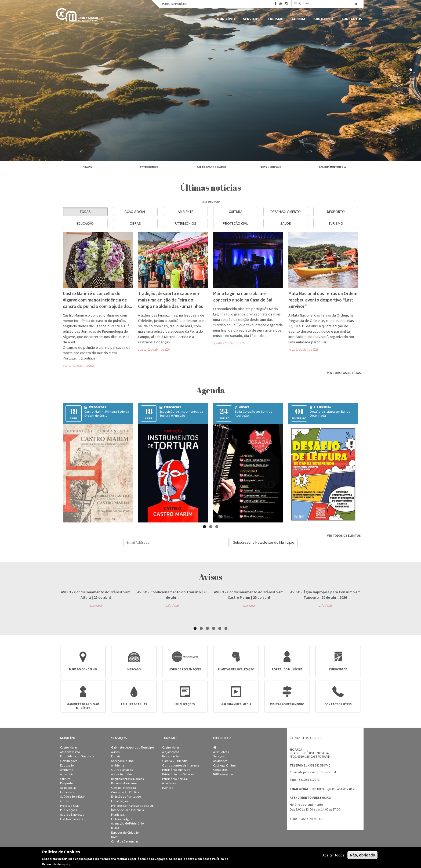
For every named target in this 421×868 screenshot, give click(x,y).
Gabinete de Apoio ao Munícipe (132, 747)
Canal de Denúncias (125, 841)
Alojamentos (171, 752)
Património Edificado (176, 770)
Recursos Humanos (124, 783)
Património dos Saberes (178, 774)
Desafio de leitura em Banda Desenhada (330, 414)
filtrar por (211, 202)
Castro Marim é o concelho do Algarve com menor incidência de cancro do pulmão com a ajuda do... (97, 300)
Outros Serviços (122, 770)
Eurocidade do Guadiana (77, 756)
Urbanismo (68, 792)
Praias (87, 167)
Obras (135, 223)
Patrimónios (149, 167)
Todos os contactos (306, 819)
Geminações (69, 761)
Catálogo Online (224, 765)
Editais (116, 756)
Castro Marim (69, 747)
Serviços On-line (122, 761)
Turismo (275, 19)
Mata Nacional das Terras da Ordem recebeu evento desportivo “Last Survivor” (323, 300)
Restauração (171, 756)
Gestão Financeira (124, 788)
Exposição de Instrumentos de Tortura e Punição (181, 414)
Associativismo (70, 752)
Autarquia (67, 774)
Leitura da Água (122, 819)
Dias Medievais (271, 167)
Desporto (336, 212)
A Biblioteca (221, 752)
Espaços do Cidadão (125, 833)
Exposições (95, 407)
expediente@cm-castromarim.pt (335, 789)
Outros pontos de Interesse (181, 765)
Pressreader (223, 774)
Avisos (115, 752)
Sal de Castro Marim (211, 167)
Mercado (134, 669)
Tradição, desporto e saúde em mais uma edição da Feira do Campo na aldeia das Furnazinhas (170, 300)
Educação (85, 223)
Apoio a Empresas (72, 815)
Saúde (286, 223)
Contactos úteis (338, 704)
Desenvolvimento (286, 212)
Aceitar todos (333, 855)
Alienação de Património (128, 823)
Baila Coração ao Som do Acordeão (254, 414)
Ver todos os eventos (344, 535)
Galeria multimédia (236, 704)
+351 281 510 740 (319, 765)
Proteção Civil (236, 223)
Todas (85, 212)
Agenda (298, 19)
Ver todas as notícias (344, 373)
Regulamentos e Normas (127, 779)
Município (226, 19)
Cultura (236, 212)
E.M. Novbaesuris (72, 819)
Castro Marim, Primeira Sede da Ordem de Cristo (107, 414)
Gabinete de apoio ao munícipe (83, 706)
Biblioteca (323, 19)
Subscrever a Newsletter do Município (264, 542)
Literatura (320, 407)
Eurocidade (338, 669)
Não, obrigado (362, 855)
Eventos (168, 788)
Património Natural (175, 779)
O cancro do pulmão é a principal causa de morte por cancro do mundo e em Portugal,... (97, 353)
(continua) (89, 358)
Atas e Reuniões (122, 774)
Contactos (352, 19)
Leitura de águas (134, 704)
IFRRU (115, 828)
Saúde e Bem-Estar (72, 797)
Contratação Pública (125, 792)
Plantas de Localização (236, 669)
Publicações (185, 704)
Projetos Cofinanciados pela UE (132, 806)
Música (242, 407)
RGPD (115, 837)
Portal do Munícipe (174, 4)
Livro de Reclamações (185, 669)
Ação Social (135, 212)
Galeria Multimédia (332, 167)
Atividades (169, 783)
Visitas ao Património (287, 704)
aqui (65, 864)
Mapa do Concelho (83, 669)
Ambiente (186, 212)
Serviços (251, 19)
